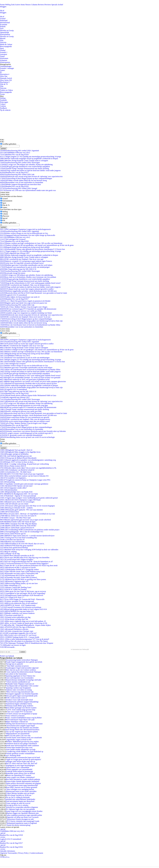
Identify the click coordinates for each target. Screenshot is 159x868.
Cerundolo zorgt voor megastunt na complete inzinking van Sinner (26, 313)
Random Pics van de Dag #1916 (14, 186)
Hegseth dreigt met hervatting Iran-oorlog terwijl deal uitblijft (25, 247)
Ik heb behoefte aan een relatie (14, 504)
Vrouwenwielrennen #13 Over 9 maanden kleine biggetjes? (24, 563)
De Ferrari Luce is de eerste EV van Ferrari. (18, 635)
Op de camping (8, 552)
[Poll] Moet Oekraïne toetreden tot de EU (17, 556)
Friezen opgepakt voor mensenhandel (19, 769)
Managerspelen (5, 64)
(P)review (6, 216)
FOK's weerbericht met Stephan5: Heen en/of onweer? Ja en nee (25, 317)
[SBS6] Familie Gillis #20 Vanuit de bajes (18, 522)
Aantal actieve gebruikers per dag (15, 617)
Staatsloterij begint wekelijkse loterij (19, 704)
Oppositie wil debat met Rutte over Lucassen (23, 817)
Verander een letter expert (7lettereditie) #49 (19, 573)
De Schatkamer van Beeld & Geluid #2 (17, 470)
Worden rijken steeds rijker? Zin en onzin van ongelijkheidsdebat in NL (28, 468)
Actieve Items (20, 5)
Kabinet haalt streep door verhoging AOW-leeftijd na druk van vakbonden (29, 550)
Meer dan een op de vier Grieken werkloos (21, 670)
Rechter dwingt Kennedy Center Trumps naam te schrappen (24, 161)
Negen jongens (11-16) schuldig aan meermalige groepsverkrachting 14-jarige (31, 157)
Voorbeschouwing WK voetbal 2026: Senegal (19, 188)
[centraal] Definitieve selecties (14, 629)
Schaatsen (4, 60)
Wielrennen (4, 58)
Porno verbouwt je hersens (15, 716)
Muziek (3, 38)
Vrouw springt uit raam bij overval (18, 803)
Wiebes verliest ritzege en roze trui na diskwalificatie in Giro (24, 233)
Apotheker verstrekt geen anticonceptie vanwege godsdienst (24, 484)
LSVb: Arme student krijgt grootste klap (21, 710)
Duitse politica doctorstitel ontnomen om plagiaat (23, 783)
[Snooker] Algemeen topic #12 (14, 581)
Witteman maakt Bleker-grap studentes (19, 706)
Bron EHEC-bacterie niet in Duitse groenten (21, 787)
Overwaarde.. (8, 647)
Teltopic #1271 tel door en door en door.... (17, 462)
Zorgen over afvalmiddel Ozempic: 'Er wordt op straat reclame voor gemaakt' (30, 377)
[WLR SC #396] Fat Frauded (13, 589)
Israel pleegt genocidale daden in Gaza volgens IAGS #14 (23, 609)
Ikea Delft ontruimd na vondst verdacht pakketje (23, 779)
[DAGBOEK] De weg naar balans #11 (17, 611)
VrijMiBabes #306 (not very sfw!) (15, 153)
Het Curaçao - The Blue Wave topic (16, 518)
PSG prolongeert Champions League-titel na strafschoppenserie (25, 229)
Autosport (4, 54)
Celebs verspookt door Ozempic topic (17, 631)
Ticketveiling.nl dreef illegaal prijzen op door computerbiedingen (26, 178)
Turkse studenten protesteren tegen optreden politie (24, 815)
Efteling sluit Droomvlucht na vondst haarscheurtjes (24, 724)
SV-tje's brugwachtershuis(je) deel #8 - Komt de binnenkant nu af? (26, 562)
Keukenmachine (9, 490)
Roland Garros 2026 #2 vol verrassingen (17, 502)
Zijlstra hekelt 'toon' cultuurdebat (17, 767)
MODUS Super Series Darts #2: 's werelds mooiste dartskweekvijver (27, 536)
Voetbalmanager (6, 66)
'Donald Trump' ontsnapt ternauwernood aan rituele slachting (24, 168)
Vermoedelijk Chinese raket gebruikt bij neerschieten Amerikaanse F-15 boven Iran (32, 249)
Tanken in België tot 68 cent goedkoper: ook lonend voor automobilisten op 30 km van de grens (37, 245)
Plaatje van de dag (10, 554)
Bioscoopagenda (6, 46)
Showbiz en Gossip (7, 30)
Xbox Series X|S (6, 80)
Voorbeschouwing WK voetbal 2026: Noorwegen (20, 163)
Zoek (13, 5)
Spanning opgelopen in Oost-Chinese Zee (20, 676)
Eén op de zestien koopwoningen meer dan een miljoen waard (25, 421)
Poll (4, 220)
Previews (48, 5)
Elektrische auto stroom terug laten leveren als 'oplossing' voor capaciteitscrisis (31, 176)
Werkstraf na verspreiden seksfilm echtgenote (22, 807)
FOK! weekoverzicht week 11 (16, 698)
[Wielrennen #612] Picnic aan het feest (17, 575)
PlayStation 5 (5, 82)
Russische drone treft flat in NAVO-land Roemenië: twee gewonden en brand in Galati (34, 293)
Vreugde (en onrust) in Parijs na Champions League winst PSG (25, 480)
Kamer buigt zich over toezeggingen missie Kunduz (24, 811)
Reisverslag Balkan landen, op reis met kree (19, 583)
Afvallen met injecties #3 (12, 540)
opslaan (3, 148)
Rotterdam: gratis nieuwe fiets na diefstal (20, 773)
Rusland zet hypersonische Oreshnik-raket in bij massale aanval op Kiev (28, 383)
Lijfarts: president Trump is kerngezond (17, 601)
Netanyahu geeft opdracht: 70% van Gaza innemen (21, 510)
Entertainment (5, 34)
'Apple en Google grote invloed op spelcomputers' (23, 759)
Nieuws (28, 5)
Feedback (3, 108)
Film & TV (4, 84)
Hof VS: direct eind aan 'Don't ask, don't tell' (21, 763)
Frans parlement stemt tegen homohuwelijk (22, 785)
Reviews (41, 5)
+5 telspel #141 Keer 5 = (12, 597)
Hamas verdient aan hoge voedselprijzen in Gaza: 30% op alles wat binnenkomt (31, 243)
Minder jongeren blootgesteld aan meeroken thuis (20, 184)
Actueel (3, 19)
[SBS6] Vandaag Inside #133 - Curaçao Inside (20, 637)
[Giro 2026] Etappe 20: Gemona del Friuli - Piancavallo (22, 599)
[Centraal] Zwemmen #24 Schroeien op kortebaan (21, 607)
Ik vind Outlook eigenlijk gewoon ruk (16, 456)
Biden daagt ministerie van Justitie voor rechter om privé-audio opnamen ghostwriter (33, 381)
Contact (3, 104)
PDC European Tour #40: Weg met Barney (18, 524)
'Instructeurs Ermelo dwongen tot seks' (20, 819)
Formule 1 (4, 52)
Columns (34, 5)
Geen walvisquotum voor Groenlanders (20, 678)
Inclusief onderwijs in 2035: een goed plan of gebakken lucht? (25, 379)
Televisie (3, 42)
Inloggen (3, 7)
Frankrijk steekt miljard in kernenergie (19, 771)
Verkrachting (7, 482)
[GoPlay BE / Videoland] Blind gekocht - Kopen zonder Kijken (25, 625)
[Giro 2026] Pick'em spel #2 (13, 534)
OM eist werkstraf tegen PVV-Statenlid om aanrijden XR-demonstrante (28, 309)
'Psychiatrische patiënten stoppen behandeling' (22, 702)
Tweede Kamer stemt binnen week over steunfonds (24, 738)
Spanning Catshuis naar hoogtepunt (18, 688)
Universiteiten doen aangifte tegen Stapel (20, 726)
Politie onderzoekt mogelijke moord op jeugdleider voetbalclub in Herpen (29, 159)
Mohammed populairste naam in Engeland (22, 823)
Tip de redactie (5, 110)
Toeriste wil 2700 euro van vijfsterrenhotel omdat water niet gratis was (28, 190)
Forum (2, 5)
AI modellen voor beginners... (13, 478)
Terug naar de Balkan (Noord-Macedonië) (18, 458)
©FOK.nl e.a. (5, 857)
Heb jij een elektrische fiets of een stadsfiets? (19, 603)
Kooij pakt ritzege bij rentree (13, 273)
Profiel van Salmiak (7, 656)
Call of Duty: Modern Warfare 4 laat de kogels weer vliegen (24, 307)
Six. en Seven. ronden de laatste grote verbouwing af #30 (24, 623)
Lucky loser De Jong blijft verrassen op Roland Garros (22, 263)
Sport (2, 48)
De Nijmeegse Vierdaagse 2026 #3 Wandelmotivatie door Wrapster (27, 643)
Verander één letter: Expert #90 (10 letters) (18, 577)
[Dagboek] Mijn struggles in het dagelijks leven (20, 452)
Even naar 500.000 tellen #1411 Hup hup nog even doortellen (25, 558)
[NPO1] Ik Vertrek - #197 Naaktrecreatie (18, 605)
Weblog (8, 5)
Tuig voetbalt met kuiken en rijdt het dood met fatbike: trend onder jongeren (30, 170)
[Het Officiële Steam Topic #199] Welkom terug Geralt (22, 571)
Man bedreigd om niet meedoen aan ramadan (23, 728)
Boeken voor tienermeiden (12, 542)
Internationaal (5, 23)
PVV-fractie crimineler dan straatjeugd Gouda (23, 821)
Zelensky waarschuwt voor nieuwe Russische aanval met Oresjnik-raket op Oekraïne (33, 431)
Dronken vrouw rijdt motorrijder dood (19, 700)
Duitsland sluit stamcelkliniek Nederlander (20, 799)
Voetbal (3, 50)
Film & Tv (6, 205)
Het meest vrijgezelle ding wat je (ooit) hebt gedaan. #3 (23, 621)
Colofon (3, 106)
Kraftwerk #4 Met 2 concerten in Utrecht (18, 567)
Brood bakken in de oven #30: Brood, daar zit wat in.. (22, 544)
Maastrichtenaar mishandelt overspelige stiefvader (24, 680)
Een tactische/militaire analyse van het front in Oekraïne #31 (24, 476)
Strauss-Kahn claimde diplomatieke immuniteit (22, 781)
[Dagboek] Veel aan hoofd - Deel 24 (16, 450)
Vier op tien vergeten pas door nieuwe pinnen (22, 732)
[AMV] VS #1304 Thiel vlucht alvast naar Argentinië (22, 474)
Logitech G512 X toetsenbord (13, 295)
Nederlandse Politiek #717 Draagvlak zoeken (19, 569)
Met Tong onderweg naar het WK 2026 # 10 (18, 269)
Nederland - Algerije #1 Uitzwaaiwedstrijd (18, 496)
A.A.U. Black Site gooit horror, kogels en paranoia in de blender (25, 301)
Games (2, 70)
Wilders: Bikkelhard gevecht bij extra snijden (23, 742)
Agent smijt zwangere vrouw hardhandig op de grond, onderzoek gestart (29, 498)
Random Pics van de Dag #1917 (14, 172)
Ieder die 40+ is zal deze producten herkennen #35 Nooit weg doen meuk (29, 565)
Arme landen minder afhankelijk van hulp (21, 750)
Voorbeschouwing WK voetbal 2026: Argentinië (19, 151)
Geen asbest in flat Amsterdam (16, 674)
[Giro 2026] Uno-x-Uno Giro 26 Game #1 (18, 516)
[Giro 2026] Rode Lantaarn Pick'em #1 (17, 528)
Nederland (4, 21)
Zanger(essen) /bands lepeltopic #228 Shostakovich (22, 595)
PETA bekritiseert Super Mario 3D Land (20, 720)
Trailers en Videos (6, 90)
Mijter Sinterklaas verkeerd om (17, 722)
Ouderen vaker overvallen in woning (19, 690)
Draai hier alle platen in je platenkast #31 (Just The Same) (24, 641)
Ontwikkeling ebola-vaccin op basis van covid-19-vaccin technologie (27, 437)
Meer (2, 96)
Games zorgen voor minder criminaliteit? (20, 777)
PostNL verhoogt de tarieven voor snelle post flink (21, 311)
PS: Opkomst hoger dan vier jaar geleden (20, 809)
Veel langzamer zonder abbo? (13, 488)
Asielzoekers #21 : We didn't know (16, 472)
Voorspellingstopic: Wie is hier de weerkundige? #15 (22, 532)
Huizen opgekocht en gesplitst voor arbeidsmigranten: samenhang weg (28, 460)
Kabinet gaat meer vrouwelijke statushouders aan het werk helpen (26, 265)
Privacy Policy (24, 853)
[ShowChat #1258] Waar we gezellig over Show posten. (23, 579)
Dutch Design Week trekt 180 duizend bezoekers (22, 730)
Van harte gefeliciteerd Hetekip (14, 548)
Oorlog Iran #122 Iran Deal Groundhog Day (18, 538)
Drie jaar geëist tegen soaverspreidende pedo (22, 696)
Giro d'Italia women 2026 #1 (13, 466)
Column (5, 214)
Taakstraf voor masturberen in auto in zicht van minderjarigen (25, 267)
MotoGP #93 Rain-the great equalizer (17, 546)
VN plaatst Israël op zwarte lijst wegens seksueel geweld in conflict (27, 289)
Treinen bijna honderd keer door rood (19, 748)
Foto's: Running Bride (13, 755)
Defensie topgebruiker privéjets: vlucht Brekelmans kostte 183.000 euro (28, 291)
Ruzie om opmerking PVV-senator (19, 775)
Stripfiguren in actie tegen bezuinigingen (20, 765)
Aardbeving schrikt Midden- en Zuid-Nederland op (25, 751)
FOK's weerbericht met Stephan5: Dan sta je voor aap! (22, 259)
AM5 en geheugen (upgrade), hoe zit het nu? (18, 633)
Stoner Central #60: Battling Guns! (16, 587)
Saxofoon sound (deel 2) (12, 615)
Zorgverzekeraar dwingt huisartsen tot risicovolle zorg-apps (24, 405)
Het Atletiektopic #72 (10, 585)
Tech (2, 28)
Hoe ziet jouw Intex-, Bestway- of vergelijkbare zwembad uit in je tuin (27, 514)
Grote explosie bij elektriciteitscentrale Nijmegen (23, 672)
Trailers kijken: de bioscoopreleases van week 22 (20, 297)
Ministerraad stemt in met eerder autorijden (21, 791)
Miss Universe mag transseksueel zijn (20, 692)
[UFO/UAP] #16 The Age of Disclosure (17, 627)
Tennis (2, 56)
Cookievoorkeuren (36, 853)
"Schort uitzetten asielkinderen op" (18, 682)
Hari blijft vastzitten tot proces (18, 666)
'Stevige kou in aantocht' (14, 664)
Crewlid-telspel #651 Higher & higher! (17, 560)
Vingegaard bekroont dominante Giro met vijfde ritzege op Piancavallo (28, 235)
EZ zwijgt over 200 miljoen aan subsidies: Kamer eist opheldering (26, 164)
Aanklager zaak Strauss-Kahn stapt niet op (20, 761)
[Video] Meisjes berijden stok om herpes (20, 793)
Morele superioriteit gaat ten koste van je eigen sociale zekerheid (25, 520)
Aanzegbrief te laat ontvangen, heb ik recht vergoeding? (23, 593)
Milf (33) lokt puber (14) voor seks (18, 736)
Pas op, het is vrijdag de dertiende (18, 797)
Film (2, 40)
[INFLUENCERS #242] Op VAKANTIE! (18, 526)
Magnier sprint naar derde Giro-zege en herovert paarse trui (24, 303)
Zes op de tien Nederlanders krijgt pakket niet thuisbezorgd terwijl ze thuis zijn (31, 321)
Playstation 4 (5, 74)
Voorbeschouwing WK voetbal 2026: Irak (17, 174)
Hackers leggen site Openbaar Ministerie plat (23, 813)
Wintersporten (5, 62)
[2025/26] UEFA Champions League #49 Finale (20, 500)
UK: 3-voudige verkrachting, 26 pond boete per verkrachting (24, 464)
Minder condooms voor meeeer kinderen (17, 613)
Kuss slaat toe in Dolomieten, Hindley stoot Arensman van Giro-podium (28, 277)
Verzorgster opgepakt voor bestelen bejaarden (22, 694)
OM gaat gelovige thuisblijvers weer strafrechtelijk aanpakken (25, 166)
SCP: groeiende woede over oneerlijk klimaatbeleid (21, 435)
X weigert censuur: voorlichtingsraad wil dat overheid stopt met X (26, 433)
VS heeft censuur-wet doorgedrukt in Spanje (21, 714)
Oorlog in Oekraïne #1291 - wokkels (16, 508)
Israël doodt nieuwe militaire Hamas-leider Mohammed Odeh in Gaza (28, 395)
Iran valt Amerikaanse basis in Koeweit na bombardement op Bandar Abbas (30, 325)
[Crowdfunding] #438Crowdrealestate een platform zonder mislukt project (30, 530)
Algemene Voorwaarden (9, 853)
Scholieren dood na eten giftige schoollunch (21, 744)
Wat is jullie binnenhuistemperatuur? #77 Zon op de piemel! (25, 639)
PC (1, 72)
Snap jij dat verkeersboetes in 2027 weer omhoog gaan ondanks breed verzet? (30, 283)
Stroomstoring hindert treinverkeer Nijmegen (22, 660)
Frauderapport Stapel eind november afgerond (22, 668)
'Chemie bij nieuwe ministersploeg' (18, 825)
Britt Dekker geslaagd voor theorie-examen (21, 708)
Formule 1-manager (7, 68)
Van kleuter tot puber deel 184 (14, 619)
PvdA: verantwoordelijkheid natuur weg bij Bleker (24, 718)
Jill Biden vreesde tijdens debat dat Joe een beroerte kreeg (23, 180)
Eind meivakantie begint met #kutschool (20, 801)
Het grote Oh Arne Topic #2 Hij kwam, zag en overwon (23, 591)
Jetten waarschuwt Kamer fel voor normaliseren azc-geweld (25, 417)
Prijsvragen (4, 102)
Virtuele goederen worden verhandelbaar (20, 753)
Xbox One (4, 76)
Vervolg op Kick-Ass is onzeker (17, 805)
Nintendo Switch (6, 78)
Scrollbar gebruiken (9, 144)
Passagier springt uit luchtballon (14, 454)
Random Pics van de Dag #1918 (14, 155)
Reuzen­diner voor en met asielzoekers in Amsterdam (22, 182)
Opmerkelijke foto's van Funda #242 (16, 492)
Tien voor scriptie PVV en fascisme (19, 712)
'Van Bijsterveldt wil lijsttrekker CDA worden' (22, 686)
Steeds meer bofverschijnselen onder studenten (22, 746)
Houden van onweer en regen (13, 645)
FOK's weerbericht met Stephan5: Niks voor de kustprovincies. (25, 285)
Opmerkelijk (4, 32)
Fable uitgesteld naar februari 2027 (15, 253)
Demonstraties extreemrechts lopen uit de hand (23, 757)
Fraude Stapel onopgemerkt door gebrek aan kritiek (24, 662)
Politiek (3, 26)
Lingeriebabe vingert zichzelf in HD (19, 740)
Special (5, 218)
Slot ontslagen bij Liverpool (13, 239)
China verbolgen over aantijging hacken (20, 789)
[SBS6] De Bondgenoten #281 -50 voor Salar (19, 494)
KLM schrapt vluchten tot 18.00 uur (18, 795)
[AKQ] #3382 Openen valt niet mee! (16, 486)
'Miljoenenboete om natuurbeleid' (18, 734)
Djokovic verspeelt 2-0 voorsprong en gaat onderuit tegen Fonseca (26, 261)
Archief (60, 5)
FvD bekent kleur (9, 512)
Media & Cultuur (6, 44)
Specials (54, 5)
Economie (4, 24)
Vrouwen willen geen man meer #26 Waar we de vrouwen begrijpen (27, 506)
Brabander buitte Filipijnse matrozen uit (20, 684)
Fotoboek (3, 100)
